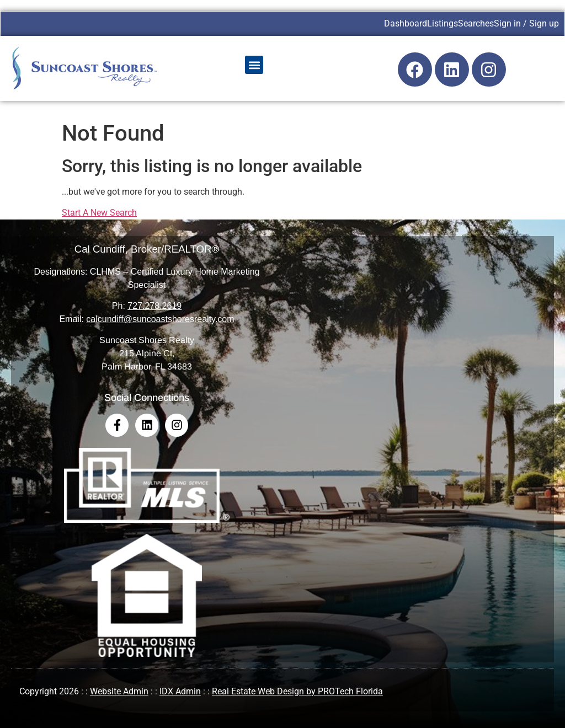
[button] (254, 65)
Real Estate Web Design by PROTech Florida (297, 691)
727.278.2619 (154, 306)
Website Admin (119, 691)
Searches (476, 23)
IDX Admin (180, 691)
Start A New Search (99, 213)
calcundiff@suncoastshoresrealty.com (160, 319)
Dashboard (406, 23)
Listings (443, 23)
